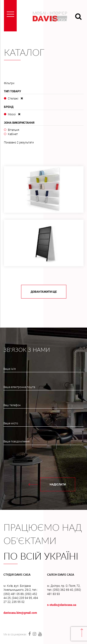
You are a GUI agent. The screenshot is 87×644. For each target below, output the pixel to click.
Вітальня (14, 130)
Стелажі (13, 98)
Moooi (12, 114)
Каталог (24, 53)
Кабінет (13, 134)
